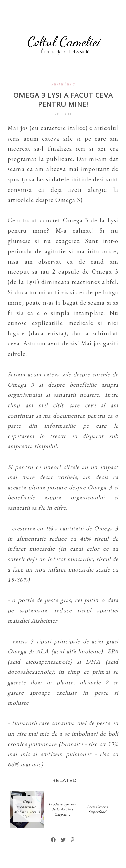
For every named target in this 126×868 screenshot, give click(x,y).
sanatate (63, 83)
